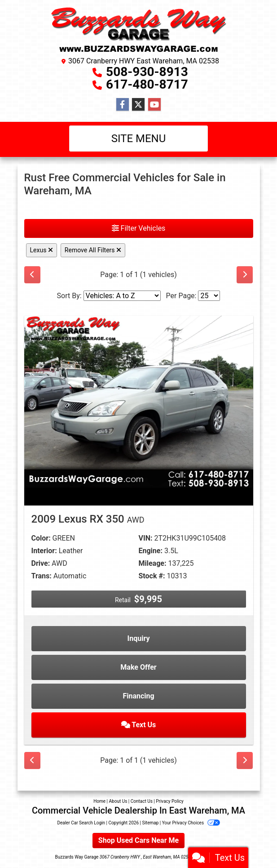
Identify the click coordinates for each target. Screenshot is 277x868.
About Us (118, 801)
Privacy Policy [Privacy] (170, 801)
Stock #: (152, 576)
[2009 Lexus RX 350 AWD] (139, 401)
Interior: (44, 551)
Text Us (139, 725)
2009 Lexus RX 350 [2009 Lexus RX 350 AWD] (88, 519)
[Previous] (32, 275)
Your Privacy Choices (191, 823)
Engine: (151, 551)
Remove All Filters (93, 250)
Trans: (42, 576)
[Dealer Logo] (139, 30)
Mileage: (153, 563)
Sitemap (150, 823)
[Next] (245, 275)
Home (99, 801)
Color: (41, 538)
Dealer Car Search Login (81, 823)
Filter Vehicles (139, 228)
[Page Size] (209, 296)
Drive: (41, 563)
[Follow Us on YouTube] (154, 105)
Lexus (42, 250)
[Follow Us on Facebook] (123, 105)
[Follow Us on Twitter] (138, 105)
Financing (138, 696)
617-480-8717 (147, 84)
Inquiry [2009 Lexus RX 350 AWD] (139, 638)
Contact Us (142, 801)
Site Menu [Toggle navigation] (139, 139)
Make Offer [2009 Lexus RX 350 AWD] (138, 667)
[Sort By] (122, 296)
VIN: (146, 538)
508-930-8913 (147, 72)
